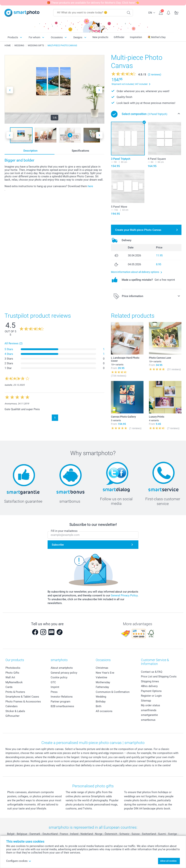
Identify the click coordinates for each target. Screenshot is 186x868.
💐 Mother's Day (157, 37)
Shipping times (150, 681)
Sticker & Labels (15, 711)
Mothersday (103, 682)
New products (100, 37)
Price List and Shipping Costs (159, 677)
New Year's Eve (105, 673)
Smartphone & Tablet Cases (22, 697)
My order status (150, 705)
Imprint (55, 687)
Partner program (60, 702)
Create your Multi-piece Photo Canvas (138, 230)
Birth (99, 706)
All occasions (104, 711)
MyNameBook (14, 682)
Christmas (102, 668)
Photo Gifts (12, 673)
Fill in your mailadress (64, 531)
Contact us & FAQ (152, 672)
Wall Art (10, 677)
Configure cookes (19, 861)
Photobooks (13, 668)
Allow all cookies (168, 861)
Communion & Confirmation (113, 692)
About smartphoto (62, 668)
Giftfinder (119, 37)
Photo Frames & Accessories (23, 702)
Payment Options (151, 691)
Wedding (101, 697)
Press (54, 692)
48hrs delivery (149, 686)
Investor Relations (62, 697)
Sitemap (146, 701)
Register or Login (151, 696)
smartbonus (148, 720)
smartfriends (149, 710)
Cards (9, 687)
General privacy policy (64, 673)
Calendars (12, 706)
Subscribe (58, 545)
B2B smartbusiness (62, 706)
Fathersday (102, 687)
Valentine (101, 677)
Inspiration (136, 37)
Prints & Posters (15, 692)
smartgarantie (149, 715)
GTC (53, 682)
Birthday (101, 702)
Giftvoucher (12, 716)
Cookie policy (59, 677)
